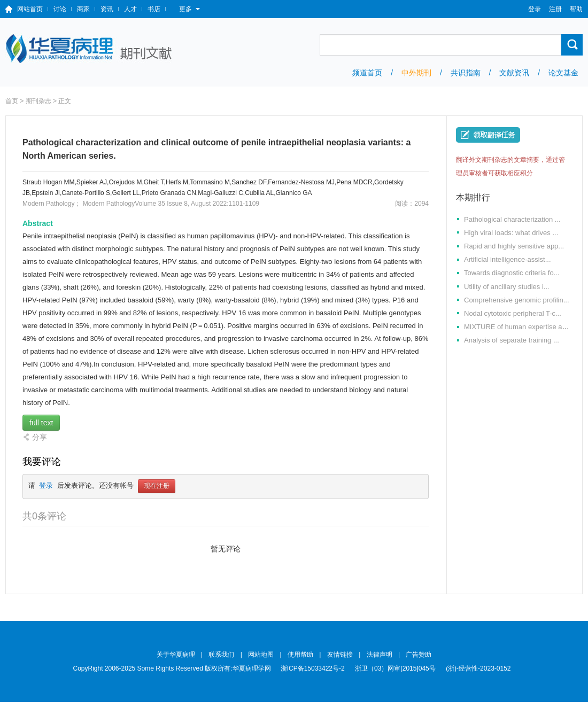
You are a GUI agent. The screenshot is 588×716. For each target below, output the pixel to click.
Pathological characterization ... (512, 219)
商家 (83, 9)
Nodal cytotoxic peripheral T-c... (513, 313)
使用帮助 (300, 655)
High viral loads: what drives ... (511, 233)
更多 (189, 9)
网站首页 (30, 9)
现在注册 (157, 486)
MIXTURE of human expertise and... (520, 327)
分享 (40, 437)
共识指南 (466, 73)
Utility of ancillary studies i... (507, 287)
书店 (154, 9)
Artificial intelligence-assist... (508, 259)
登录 (535, 9)
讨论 (60, 9)
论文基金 (563, 73)
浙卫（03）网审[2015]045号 (396, 668)
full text (41, 423)
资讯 (107, 9)
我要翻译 (488, 135)
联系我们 (221, 655)
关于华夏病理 (176, 655)
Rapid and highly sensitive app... (514, 246)
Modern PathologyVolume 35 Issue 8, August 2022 (155, 204)
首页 (12, 101)
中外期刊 (416, 73)
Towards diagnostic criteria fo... (512, 273)
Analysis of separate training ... (512, 340)
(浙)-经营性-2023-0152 (478, 668)
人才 (130, 9)
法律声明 (380, 655)
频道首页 (367, 73)
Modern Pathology (48, 204)
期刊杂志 (38, 101)
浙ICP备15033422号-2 (313, 668)
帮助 (576, 9)
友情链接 (340, 655)
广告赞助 (419, 655)
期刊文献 (89, 49)
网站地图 (261, 655)
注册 (555, 9)
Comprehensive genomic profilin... (517, 300)
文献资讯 (514, 73)
